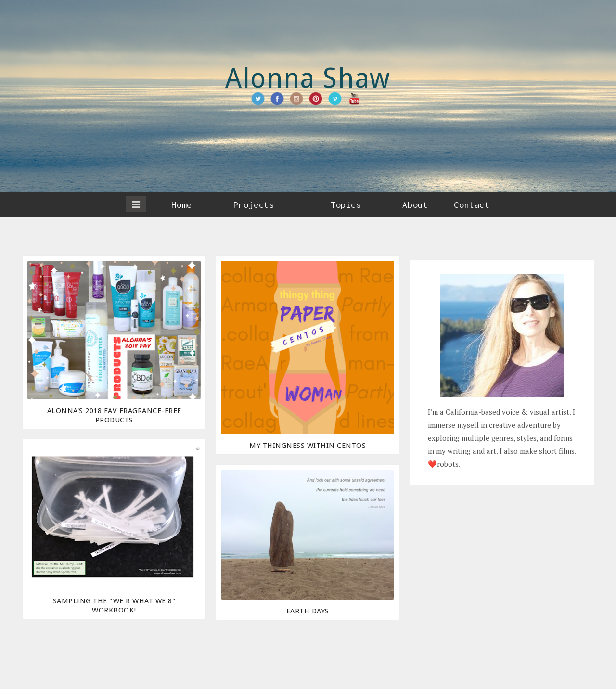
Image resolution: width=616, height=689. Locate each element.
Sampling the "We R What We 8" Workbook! (114, 606)
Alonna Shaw (308, 78)
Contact (472, 205)
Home (181, 205)
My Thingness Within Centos (308, 446)
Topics (346, 205)
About (415, 205)
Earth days (308, 611)
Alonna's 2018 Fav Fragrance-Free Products (114, 415)
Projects (254, 205)
